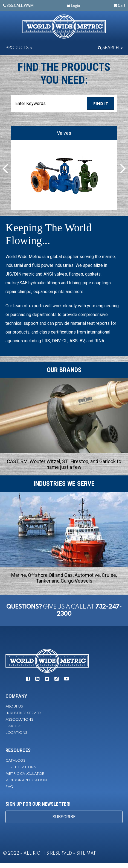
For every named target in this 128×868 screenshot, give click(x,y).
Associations (19, 720)
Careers (14, 726)
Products (17, 48)
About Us (14, 707)
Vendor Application (26, 780)
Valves (64, 133)
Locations (16, 733)
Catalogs (15, 761)
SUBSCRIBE (64, 817)
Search (108, 48)
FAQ (9, 787)
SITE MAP (86, 854)
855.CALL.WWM (18, 5)
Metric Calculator (25, 774)
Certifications (21, 767)
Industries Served (23, 713)
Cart (119, 5)
